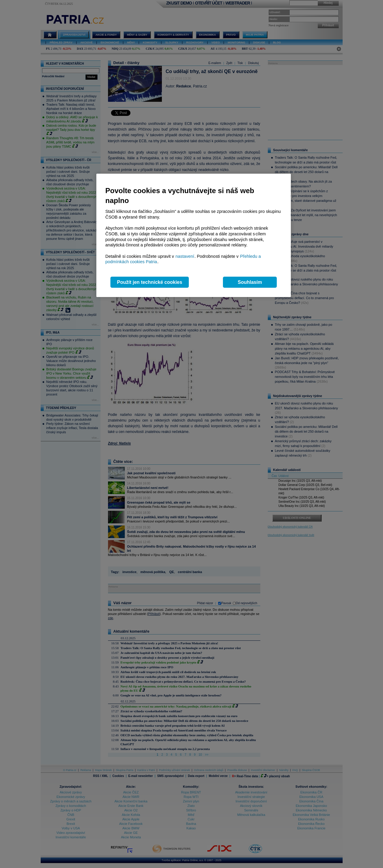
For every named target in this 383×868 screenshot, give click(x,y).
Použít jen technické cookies (150, 282)
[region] (194, 235)
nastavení (185, 256)
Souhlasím (250, 282)
